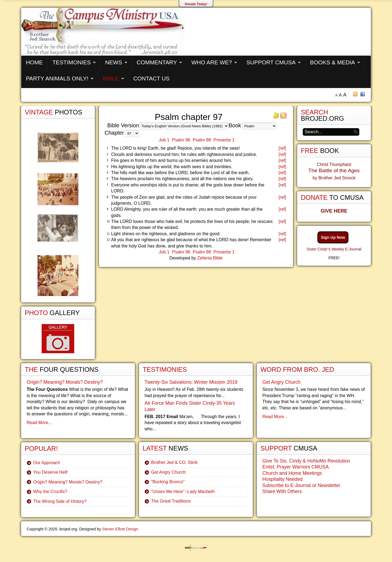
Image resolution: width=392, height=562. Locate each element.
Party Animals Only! (57, 78)
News (114, 62)
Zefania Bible (210, 258)
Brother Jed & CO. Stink (174, 462)
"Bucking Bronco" (168, 482)
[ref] (282, 148)
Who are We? (212, 62)
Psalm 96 (181, 140)
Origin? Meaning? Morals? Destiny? (65, 382)
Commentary (157, 62)
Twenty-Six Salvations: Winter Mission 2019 (191, 382)
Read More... (39, 423)
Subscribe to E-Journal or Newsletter (301, 485)
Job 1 (164, 140)
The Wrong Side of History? (60, 501)
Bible (111, 78)
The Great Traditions (171, 501)
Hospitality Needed (283, 479)
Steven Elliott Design (120, 529)
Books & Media (333, 62)
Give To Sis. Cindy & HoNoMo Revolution (306, 461)
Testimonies (71, 62)
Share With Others (282, 491)
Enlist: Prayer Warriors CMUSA (296, 467)
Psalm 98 (202, 140)
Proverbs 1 (224, 140)
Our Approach (47, 463)
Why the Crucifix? (50, 492)
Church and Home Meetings (292, 473)
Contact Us (151, 78)
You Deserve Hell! (50, 472)
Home (34, 62)
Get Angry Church (168, 472)
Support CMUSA (271, 62)
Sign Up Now (333, 237)
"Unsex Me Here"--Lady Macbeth (183, 492)
